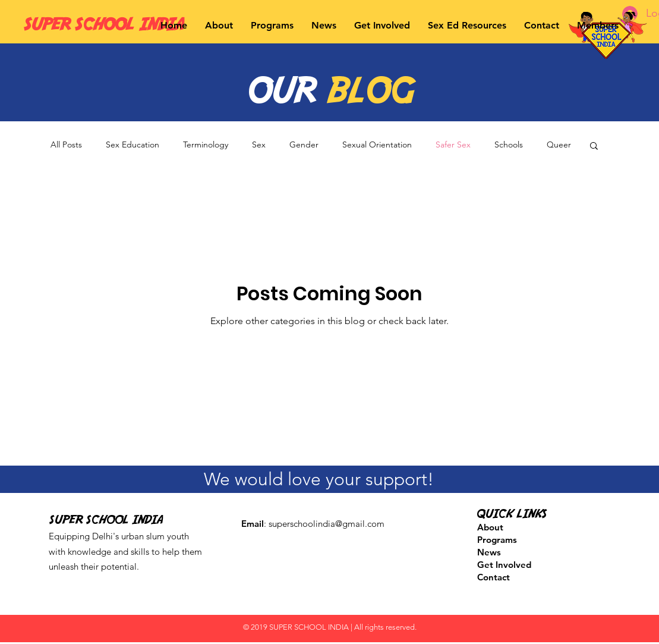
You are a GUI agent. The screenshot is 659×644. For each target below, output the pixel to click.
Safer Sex (453, 144)
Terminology (206, 144)
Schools (509, 144)
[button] (219, 25)
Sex (259, 144)
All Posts (66, 144)
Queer (559, 144)
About (490, 527)
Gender (304, 144)
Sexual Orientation (377, 144)
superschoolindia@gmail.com (327, 524)
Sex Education (133, 144)
